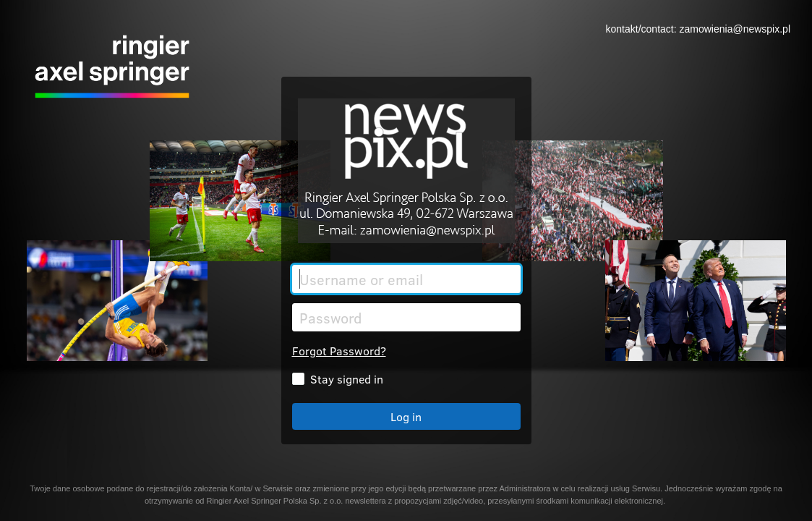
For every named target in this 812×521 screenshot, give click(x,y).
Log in (406, 416)
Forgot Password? (339, 351)
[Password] (406, 317)
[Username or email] (406, 279)
